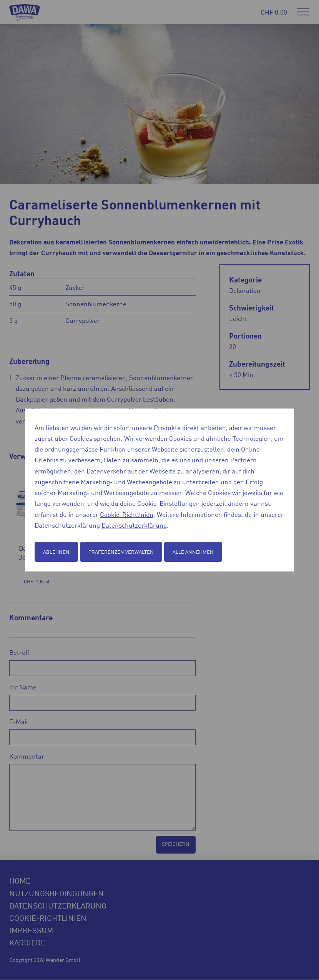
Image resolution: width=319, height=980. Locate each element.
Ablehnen (56, 552)
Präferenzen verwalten (121, 552)
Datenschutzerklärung (134, 525)
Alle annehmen (193, 552)
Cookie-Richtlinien (127, 514)
